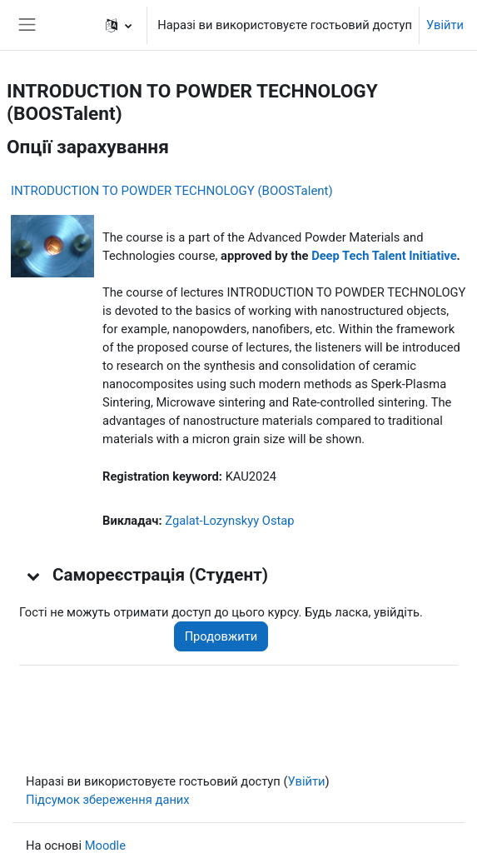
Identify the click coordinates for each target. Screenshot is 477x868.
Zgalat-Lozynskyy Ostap (229, 521)
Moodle (105, 846)
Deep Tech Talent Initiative (384, 256)
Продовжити (221, 636)
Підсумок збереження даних (108, 800)
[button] (119, 25)
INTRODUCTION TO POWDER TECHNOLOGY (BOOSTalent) (172, 191)
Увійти (445, 25)
